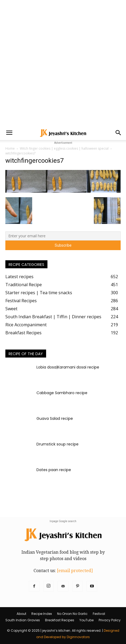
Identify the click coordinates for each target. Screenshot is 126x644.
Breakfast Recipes (60, 620)
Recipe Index (42, 614)
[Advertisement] (63, 63)
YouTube (86, 620)
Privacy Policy (110, 620)
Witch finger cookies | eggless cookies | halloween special (64, 148)
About (21, 614)
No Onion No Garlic (72, 614)
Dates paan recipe (54, 470)
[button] (9, 133)
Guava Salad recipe (55, 418)
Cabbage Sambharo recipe (62, 393)
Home (10, 148)
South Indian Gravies (23, 620)
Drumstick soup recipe (58, 444)
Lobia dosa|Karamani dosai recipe (68, 367)
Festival (99, 614)
